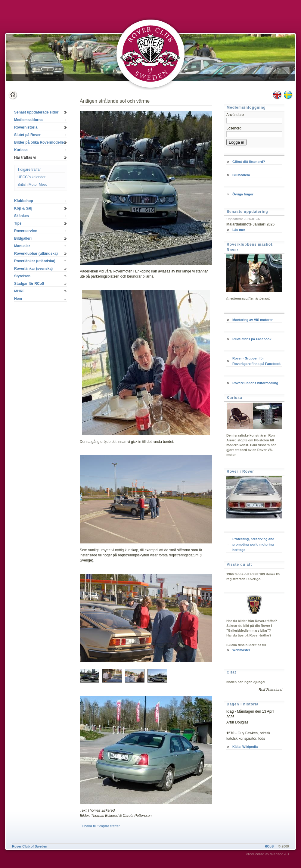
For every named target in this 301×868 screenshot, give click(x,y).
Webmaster (241, 650)
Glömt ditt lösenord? (249, 162)
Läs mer (239, 230)
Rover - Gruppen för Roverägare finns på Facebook (256, 361)
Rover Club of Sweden (30, 846)
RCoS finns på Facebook (252, 339)
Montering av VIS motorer (253, 320)
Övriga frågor (243, 194)
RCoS (269, 846)
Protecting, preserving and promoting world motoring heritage (253, 544)
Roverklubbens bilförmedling (255, 383)
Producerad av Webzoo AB (267, 854)
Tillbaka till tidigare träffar (100, 826)
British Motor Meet (32, 185)
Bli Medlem (241, 175)
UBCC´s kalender (31, 177)
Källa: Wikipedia (245, 747)
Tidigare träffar (29, 170)
